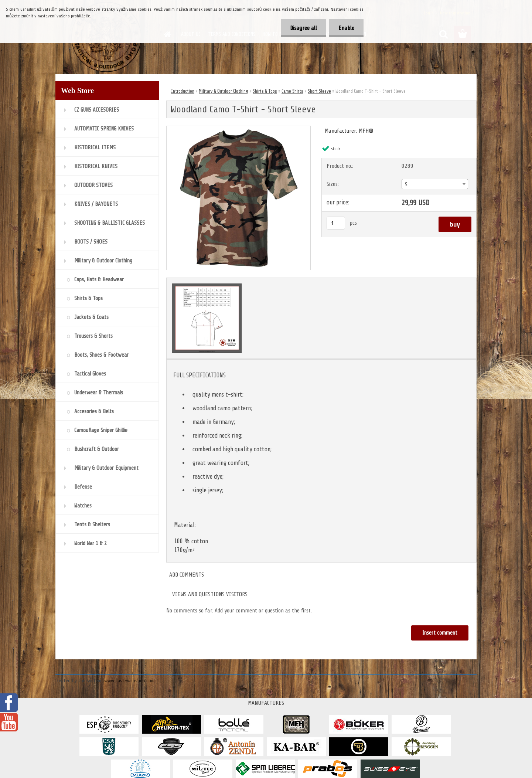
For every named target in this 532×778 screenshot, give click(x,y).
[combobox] (435, 184)
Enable (346, 28)
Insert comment (440, 633)
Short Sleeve (319, 91)
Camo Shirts (292, 91)
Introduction (183, 91)
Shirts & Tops (265, 91)
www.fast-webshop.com (129, 681)
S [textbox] (406, 184)
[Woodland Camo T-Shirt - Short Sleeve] (238, 129)
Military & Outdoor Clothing (224, 91)
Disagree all (303, 28)
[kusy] (336, 223)
